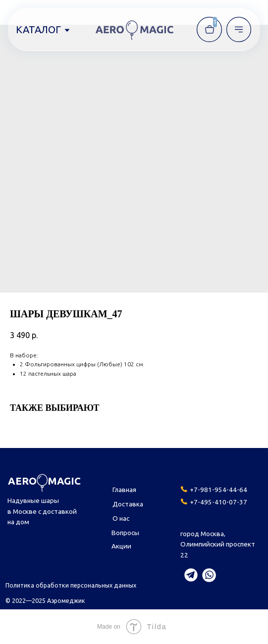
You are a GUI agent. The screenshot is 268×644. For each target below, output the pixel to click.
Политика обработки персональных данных (71, 585)
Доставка (128, 504)
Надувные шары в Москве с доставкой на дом (42, 511)
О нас (121, 518)
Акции (121, 546)
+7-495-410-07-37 (218, 502)
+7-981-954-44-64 (218, 490)
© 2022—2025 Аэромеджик (45, 600)
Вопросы (125, 533)
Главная (124, 490)
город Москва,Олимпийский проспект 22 (218, 544)
